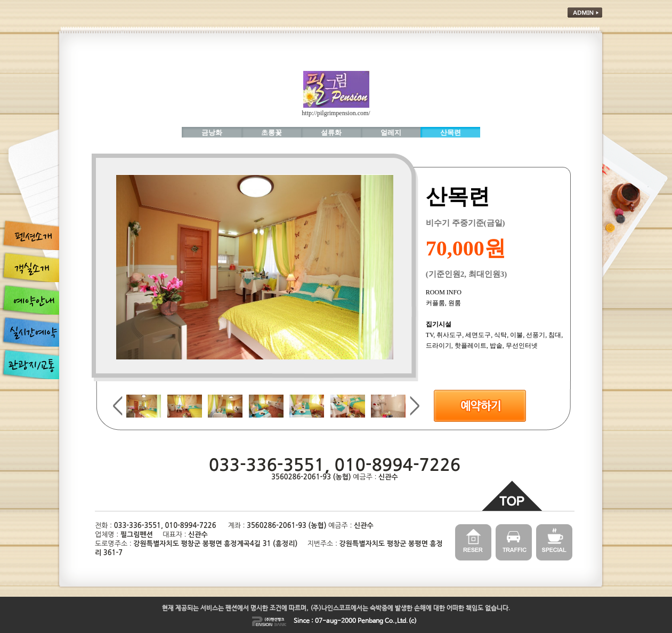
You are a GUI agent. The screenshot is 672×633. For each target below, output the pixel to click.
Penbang (370, 621)
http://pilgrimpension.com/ (336, 113)
